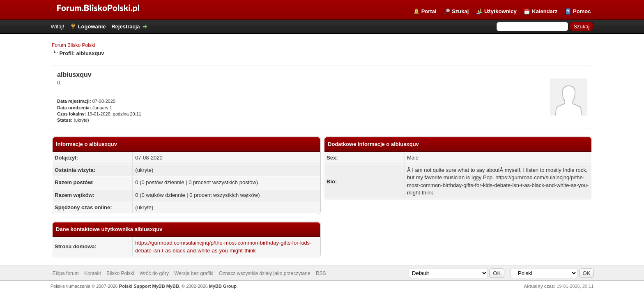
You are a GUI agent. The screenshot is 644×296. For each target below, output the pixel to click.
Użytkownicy (500, 11)
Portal (429, 11)
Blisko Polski (120, 273)
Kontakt (93, 273)
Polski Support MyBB (142, 286)
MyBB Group (223, 286)
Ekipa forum (66, 273)
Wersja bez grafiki (194, 273)
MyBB (173, 286)
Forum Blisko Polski (73, 45)
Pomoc (582, 11)
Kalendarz (545, 11)
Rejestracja (125, 27)
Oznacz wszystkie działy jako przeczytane (265, 273)
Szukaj (460, 11)
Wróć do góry (154, 273)
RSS (321, 273)
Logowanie (92, 27)
